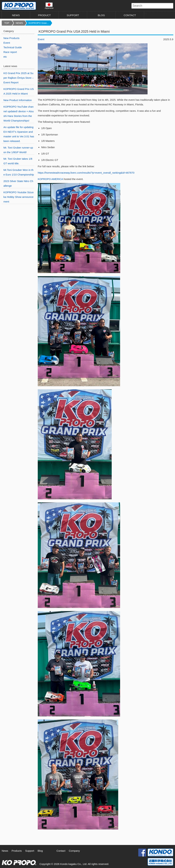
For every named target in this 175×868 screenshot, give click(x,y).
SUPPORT (73, 15)
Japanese (49, 6)
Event (41, 39)
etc (5, 57)
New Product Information (18, 100)
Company (74, 851)
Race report (10, 52)
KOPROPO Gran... (39, 23)
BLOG (101, 15)
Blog (40, 851)
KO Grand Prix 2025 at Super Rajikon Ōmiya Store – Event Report (19, 78)
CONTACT (130, 15)
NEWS (16, 15)
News (5, 851)
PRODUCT (44, 15)
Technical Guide (13, 47)
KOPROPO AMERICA (50, 179)
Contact (61, 851)
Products (17, 851)
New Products (11, 38)
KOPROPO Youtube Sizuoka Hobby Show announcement (19, 197)
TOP (7, 23)
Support (30, 851)
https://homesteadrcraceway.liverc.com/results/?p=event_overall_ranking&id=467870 (86, 173)
